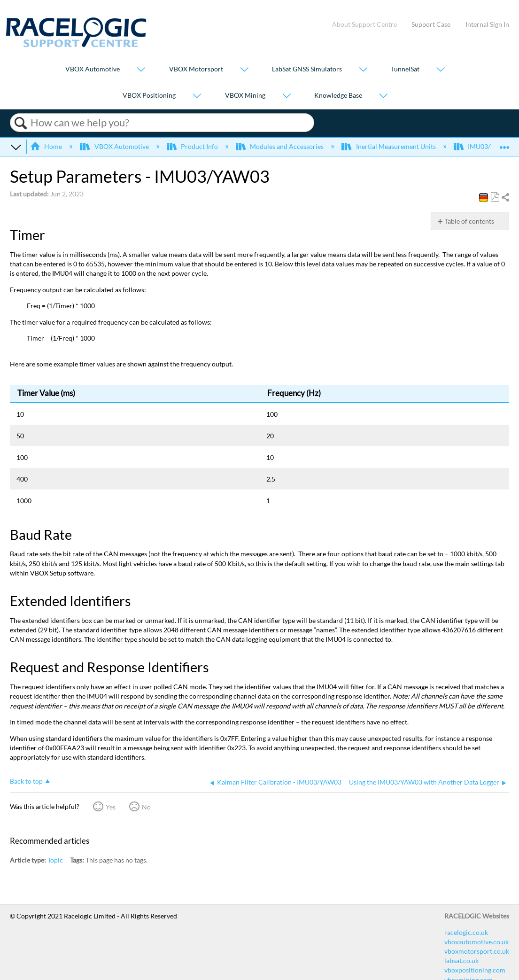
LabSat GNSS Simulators (307, 69)
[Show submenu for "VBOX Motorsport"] (244, 70)
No (146, 807)
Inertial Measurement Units (389, 146)
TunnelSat (405, 69)
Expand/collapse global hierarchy (16, 147)
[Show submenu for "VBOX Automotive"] (141, 70)
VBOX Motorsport (196, 69)
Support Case (431, 24)
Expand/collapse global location (504, 144)
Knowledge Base (338, 95)
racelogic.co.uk (466, 932)
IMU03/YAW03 (484, 146)
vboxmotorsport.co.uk (477, 951)
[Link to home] (76, 45)
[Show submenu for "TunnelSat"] (441, 70)
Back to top (26, 781)
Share (505, 198)
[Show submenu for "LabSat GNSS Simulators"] (363, 70)
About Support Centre (364, 24)
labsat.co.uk (461, 961)
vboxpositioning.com (475, 970)
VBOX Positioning (149, 95)
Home (47, 146)
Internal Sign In (487, 24)
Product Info (193, 146)
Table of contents (469, 221)
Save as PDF (495, 197)
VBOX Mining (245, 95)
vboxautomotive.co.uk (476, 942)
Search (20, 123)
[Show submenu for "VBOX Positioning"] (197, 96)
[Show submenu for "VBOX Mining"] (287, 96)
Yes (111, 807)
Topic (55, 860)
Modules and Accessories (280, 146)
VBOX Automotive (93, 69)
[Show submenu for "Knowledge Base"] (383, 96)
